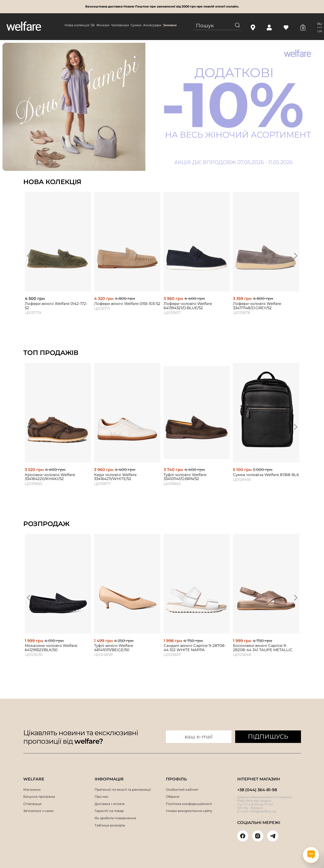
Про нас (101, 796)
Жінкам (103, 25)
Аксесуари (152, 25)
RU (320, 24)
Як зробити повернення (115, 818)
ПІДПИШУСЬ (268, 737)
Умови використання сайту (189, 811)
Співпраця (32, 804)
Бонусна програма (39, 796)
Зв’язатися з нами (38, 811)
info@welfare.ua (263, 811)
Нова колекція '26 (80, 25)
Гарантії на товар (109, 811)
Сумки (136, 25)
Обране (173, 796)
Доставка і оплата (110, 804)
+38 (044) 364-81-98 (257, 790)
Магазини (32, 789)
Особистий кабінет (182, 789)
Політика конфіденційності (189, 804)
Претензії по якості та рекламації (123, 789)
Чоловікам (120, 25)
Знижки (170, 25)
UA (320, 31)
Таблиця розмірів (110, 825)
